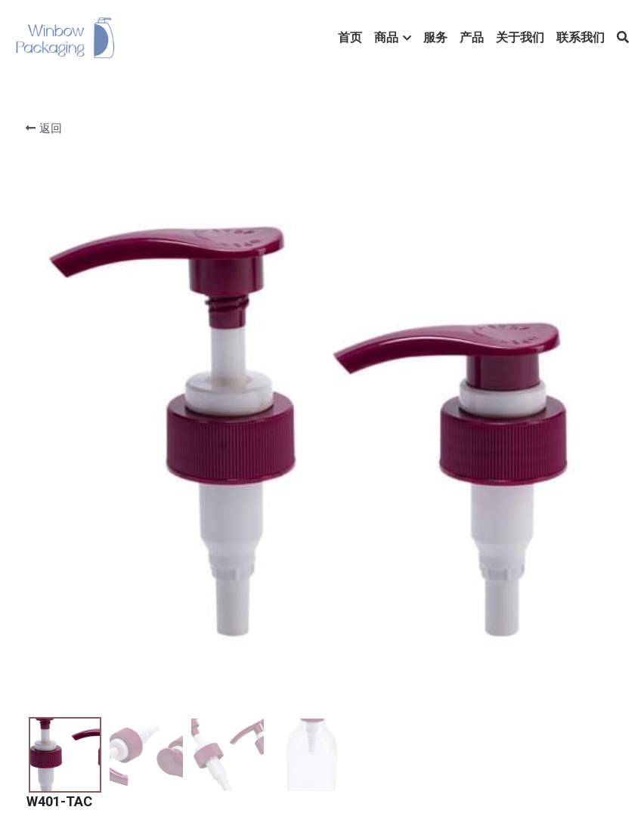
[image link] (65, 37)
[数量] (492, 238)
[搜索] (623, 37)
